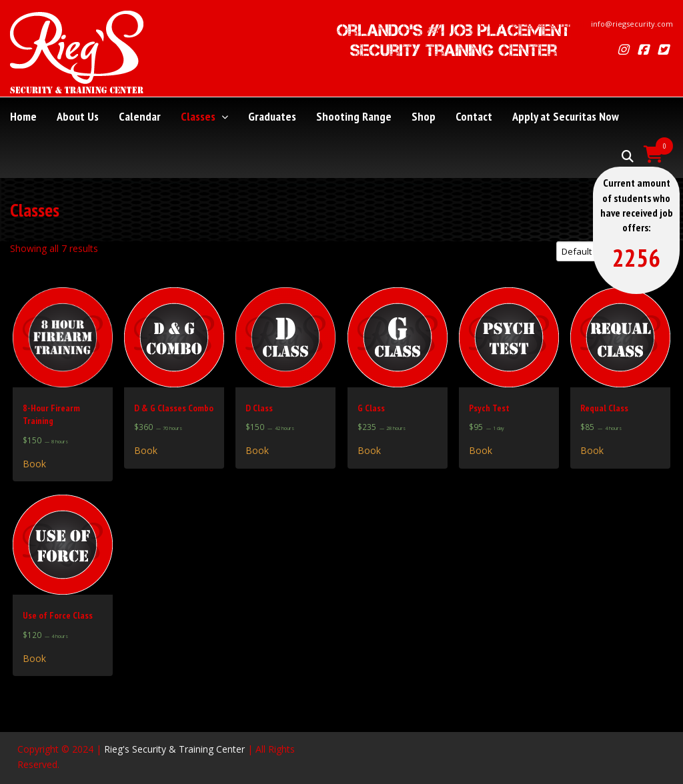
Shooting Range (354, 116)
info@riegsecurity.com (632, 24)
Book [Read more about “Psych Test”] (481, 451)
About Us (78, 116)
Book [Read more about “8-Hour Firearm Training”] (34, 464)
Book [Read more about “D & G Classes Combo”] (146, 451)
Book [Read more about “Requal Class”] (592, 451)
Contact (474, 116)
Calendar (140, 116)
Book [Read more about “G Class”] (369, 451)
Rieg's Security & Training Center (174, 749)
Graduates (272, 116)
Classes (204, 116)
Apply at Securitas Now (566, 116)
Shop (424, 116)
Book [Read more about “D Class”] (257, 451)
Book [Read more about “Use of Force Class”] (34, 659)
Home (23, 116)
